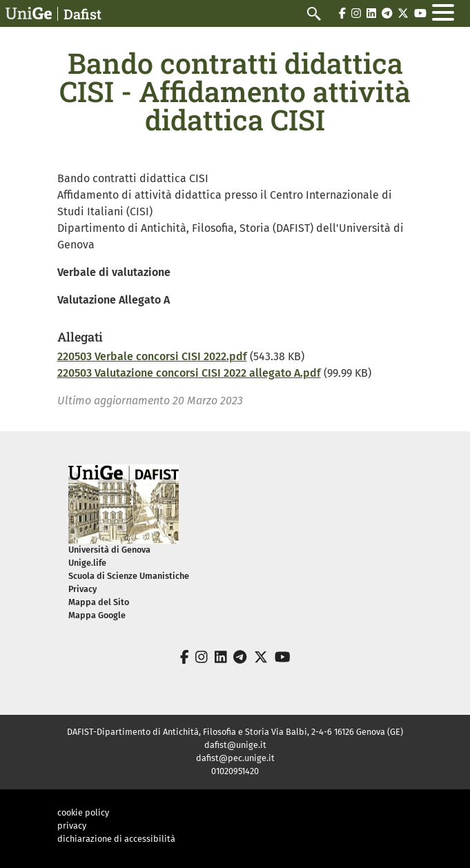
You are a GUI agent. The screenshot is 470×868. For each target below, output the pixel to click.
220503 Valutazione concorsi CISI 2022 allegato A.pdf (189, 373)
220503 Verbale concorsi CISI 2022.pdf (152, 356)
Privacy (82, 589)
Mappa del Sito (99, 602)
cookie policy (83, 812)
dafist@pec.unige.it (235, 758)
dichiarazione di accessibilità (116, 839)
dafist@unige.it (235, 745)
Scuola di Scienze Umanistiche (129, 576)
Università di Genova (109, 550)
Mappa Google (97, 615)
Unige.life (87, 563)
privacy (72, 826)
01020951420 (235, 771)
